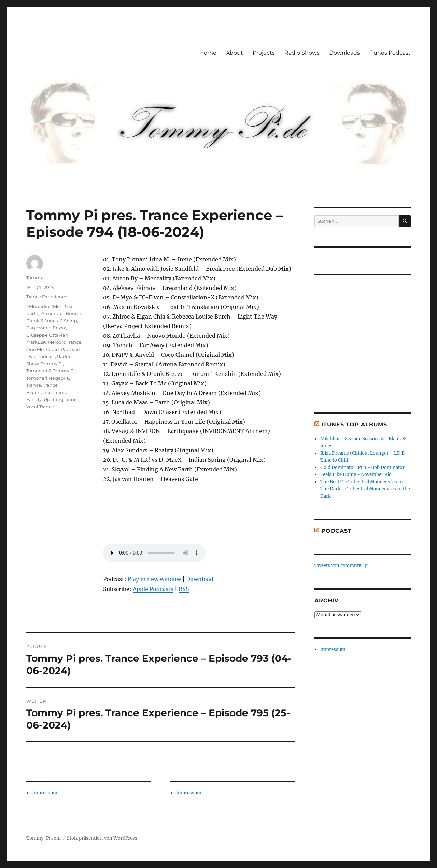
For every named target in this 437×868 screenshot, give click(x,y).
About (235, 53)
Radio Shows (302, 53)
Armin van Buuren (62, 313)
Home (208, 53)
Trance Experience (47, 297)
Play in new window (154, 579)
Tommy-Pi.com (44, 838)
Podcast (46, 356)
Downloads (344, 53)
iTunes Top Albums (354, 424)
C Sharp (68, 321)
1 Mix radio (38, 306)
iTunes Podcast (390, 53)
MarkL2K (36, 342)
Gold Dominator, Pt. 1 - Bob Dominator (362, 467)
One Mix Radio (43, 349)
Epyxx (59, 328)
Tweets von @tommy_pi (342, 566)
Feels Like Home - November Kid (356, 475)
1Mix (56, 306)
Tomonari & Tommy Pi (51, 371)
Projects (264, 53)
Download (200, 579)
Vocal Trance (40, 407)
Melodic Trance (65, 342)
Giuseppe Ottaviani (48, 335)
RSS (184, 589)
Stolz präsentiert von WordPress (102, 838)
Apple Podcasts (153, 589)
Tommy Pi (52, 364)
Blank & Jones (42, 321)
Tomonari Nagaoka (48, 378)
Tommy (35, 278)
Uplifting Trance (61, 399)
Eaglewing (38, 328)
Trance (34, 385)
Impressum (45, 793)
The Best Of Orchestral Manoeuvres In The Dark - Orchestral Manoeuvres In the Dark (365, 489)
